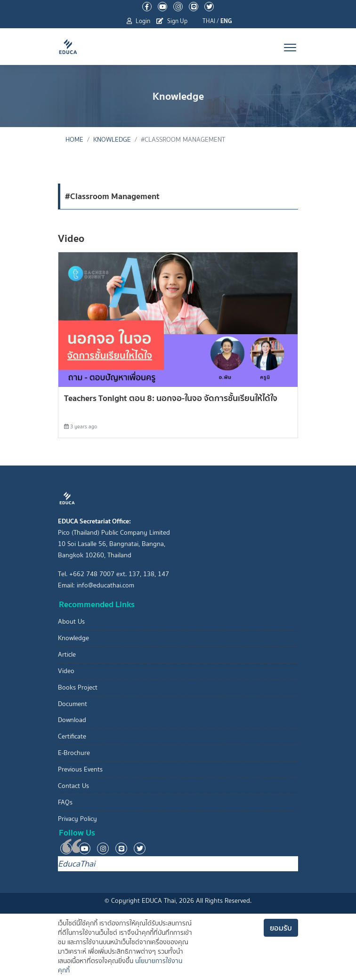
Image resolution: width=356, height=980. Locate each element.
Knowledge (112, 140)
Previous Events (80, 769)
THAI (209, 21)
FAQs (65, 802)
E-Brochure (74, 753)
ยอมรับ (281, 928)
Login (138, 21)
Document (73, 704)
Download (72, 720)
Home (74, 140)
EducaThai (77, 864)
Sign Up (172, 21)
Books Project (78, 687)
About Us (71, 622)
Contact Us (73, 786)
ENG (226, 21)
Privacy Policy (77, 819)
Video (66, 671)
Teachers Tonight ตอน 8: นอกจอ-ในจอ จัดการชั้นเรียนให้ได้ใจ (171, 398)
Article (67, 655)
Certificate (72, 736)
